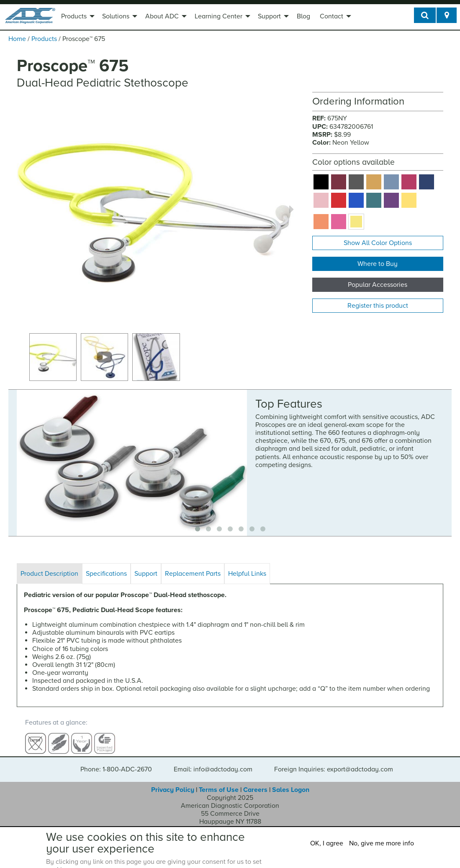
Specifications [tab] (106, 574)
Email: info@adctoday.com (213, 762)
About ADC (162, 16)
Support (269, 16)
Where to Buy (378, 264)
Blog (303, 16)
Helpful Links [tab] (247, 574)
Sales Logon (291, 782)
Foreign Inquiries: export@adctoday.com (334, 762)
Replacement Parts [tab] (193, 574)
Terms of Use (219, 782)
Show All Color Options (378, 243)
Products (74, 16)
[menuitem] (77, 17)
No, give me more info (382, 843)
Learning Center (218, 16)
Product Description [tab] (49, 574)
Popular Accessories (378, 285)
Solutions (116, 16)
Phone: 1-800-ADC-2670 (116, 762)
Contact (332, 16)
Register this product (378, 306)
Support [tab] (146, 574)
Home (17, 39)
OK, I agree (327, 843)
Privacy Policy (173, 782)
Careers (255, 782)
